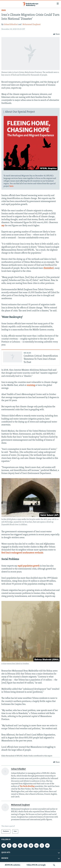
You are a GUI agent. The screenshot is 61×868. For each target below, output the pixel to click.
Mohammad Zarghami (32, 24)
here (11, 186)
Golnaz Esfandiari (11, 24)
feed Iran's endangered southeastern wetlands (22, 553)
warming (31, 385)
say (3, 226)
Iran (4, 10)
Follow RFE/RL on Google (36, 865)
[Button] (56, 34)
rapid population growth (29, 566)
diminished (48, 268)
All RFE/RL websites (13, 865)
